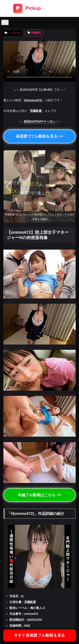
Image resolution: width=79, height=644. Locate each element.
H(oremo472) (33, 100)
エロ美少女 (13, 33)
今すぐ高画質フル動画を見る (39, 635)
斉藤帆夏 (34, 33)
